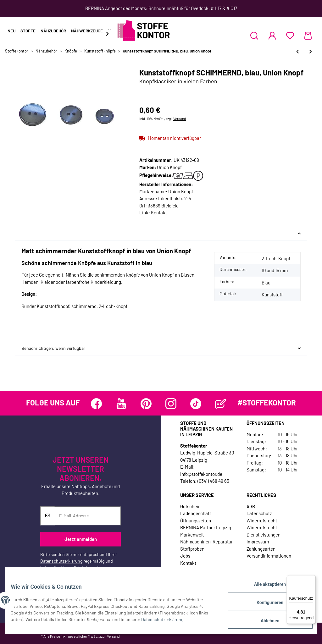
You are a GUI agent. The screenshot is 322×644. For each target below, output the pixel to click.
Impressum (258, 542)
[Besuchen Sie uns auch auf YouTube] (121, 404)
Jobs (185, 556)
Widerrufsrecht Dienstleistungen (264, 531)
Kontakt (159, 212)
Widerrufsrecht (262, 520)
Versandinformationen (269, 556)
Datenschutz (259, 513)
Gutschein (190, 506)
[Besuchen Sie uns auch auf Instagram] (171, 404)
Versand (180, 118)
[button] (254, 36)
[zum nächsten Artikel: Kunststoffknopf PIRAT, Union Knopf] (311, 51)
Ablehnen (265, 622)
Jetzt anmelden (81, 539)
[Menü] (312, 579)
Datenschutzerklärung (61, 561)
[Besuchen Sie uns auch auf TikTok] (196, 404)
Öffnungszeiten (196, 520)
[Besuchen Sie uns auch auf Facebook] (96, 404)
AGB (251, 506)
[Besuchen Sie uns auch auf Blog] (221, 404)
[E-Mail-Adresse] (88, 516)
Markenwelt (192, 535)
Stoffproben (192, 549)
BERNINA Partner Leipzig (206, 527)
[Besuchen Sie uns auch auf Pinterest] (146, 404)
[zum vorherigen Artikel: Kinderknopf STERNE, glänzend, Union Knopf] (298, 51)
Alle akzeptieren (265, 589)
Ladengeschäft (196, 513)
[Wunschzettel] (290, 36)
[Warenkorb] (308, 36)
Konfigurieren (265, 605)
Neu (11, 31)
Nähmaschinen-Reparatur (206, 542)
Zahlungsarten (261, 549)
